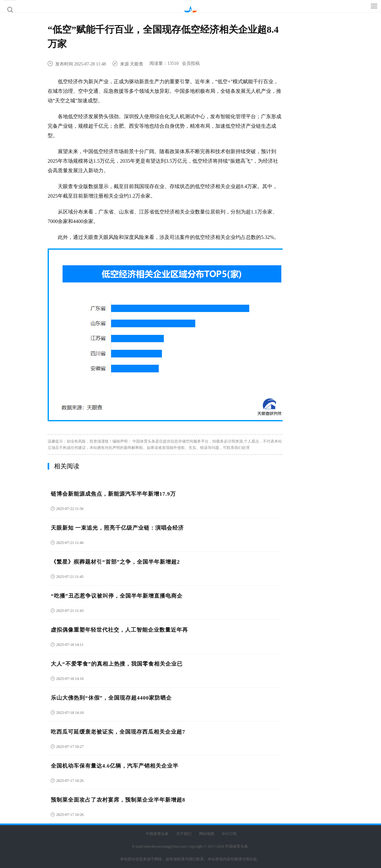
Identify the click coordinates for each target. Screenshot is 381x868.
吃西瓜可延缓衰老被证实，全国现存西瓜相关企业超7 (118, 732)
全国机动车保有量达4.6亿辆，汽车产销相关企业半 (115, 766)
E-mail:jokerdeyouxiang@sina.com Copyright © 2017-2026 (178, 846)
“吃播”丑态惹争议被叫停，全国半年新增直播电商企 (117, 596)
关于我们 (184, 834)
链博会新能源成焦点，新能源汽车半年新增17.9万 (113, 494)
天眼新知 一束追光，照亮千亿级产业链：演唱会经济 (117, 528)
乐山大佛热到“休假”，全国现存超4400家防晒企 (111, 698)
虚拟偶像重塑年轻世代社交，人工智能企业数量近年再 (119, 630)
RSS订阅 (229, 834)
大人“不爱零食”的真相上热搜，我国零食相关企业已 (117, 664)
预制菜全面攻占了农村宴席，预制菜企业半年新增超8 (118, 800)
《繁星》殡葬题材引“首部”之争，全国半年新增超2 (115, 562)
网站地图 (207, 834)
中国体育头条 (144, 441)
